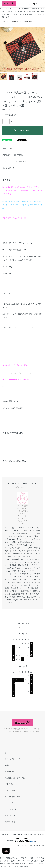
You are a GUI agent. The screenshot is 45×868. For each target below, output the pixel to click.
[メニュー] (41, 4)
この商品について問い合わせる (14, 162)
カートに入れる (22, 130)
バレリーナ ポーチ (27, 22)
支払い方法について (12, 772)
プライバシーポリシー (13, 784)
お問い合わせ (10, 822)
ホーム (4, 22)
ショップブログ (11, 790)
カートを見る (10, 815)
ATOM (12, 803)
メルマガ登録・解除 (12, 797)
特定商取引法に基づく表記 (12, 155)
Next (42, 50)
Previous (3, 50)
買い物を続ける (8, 168)
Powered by (22, 840)
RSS (7, 803)
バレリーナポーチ (14, 22)
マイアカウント (11, 809)
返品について (7, 148)
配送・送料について (12, 759)
